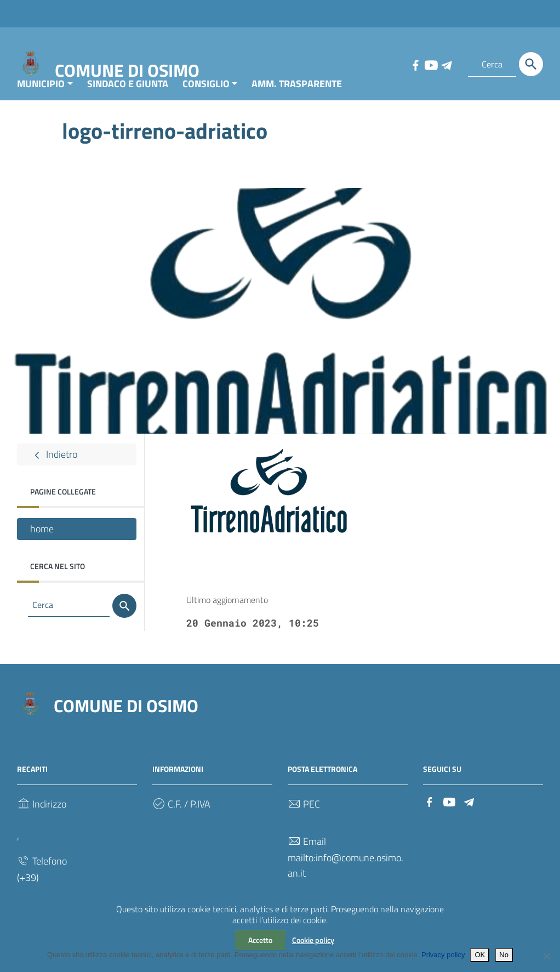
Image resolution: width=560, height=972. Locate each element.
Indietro (54, 477)
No (504, 955)
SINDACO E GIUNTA (128, 106)
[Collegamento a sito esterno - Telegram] (446, 64)
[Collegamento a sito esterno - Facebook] (415, 64)
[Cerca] (531, 64)
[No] (546, 956)
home (42, 551)
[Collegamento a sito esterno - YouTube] (431, 64)
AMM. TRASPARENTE (297, 106)
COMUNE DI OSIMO (127, 70)
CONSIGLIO (206, 106)
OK (480, 955)
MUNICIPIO (41, 106)
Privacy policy (443, 955)
